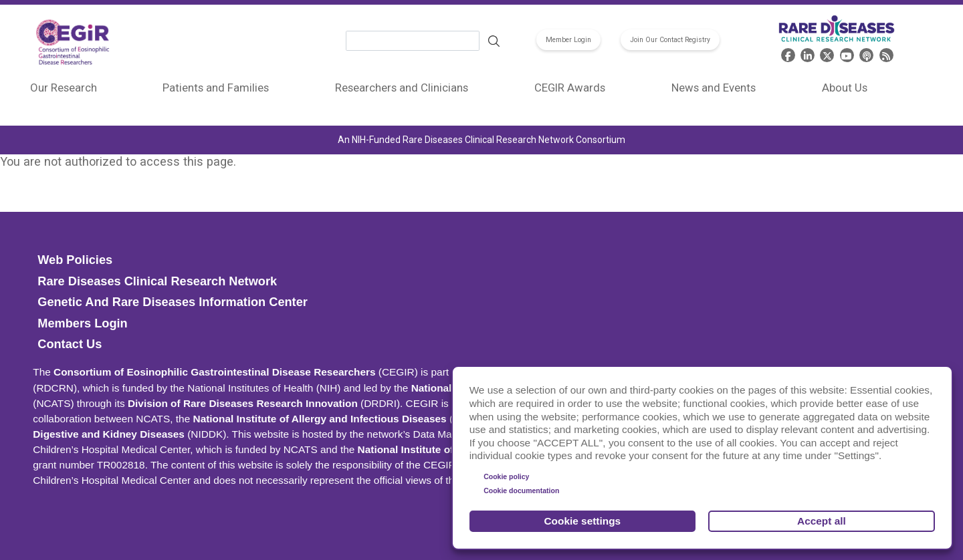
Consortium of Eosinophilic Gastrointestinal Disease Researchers (215, 372)
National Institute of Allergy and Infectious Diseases (320, 419)
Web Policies (75, 260)
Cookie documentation (521, 491)
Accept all (822, 521)
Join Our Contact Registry (670, 40)
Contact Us (70, 344)
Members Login (82, 323)
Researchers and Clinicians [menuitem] (402, 88)
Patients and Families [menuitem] (216, 88)
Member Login (568, 40)
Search (494, 41)
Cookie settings (583, 521)
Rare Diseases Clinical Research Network (157, 281)
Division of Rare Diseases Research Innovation (243, 403)
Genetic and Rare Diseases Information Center (173, 302)
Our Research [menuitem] (64, 88)
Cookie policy (506, 476)
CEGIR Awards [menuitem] (570, 88)
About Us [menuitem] (845, 88)
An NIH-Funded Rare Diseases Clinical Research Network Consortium (481, 140)
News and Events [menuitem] (714, 88)
